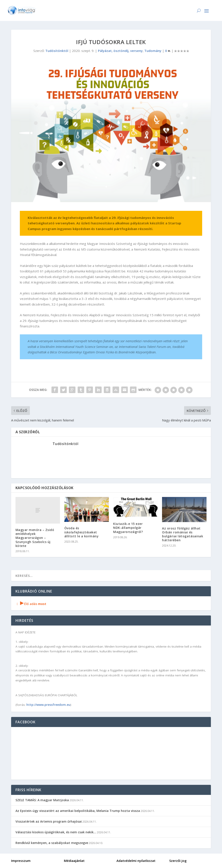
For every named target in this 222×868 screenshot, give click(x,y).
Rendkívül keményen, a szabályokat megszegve (52, 843)
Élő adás (31, 604)
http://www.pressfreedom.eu (48, 705)
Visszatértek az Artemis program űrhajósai (49, 821)
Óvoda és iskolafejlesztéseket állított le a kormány (82, 532)
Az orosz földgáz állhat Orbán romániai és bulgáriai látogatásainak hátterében (183, 534)
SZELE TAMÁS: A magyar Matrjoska (42, 800)
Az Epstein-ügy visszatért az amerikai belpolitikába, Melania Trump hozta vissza (78, 811)
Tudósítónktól (57, 51)
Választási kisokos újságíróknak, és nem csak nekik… (56, 832)
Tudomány (153, 51)
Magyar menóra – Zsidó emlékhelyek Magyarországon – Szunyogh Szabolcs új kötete (35, 538)
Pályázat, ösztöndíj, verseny (120, 51)
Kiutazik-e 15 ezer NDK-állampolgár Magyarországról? (128, 528)
